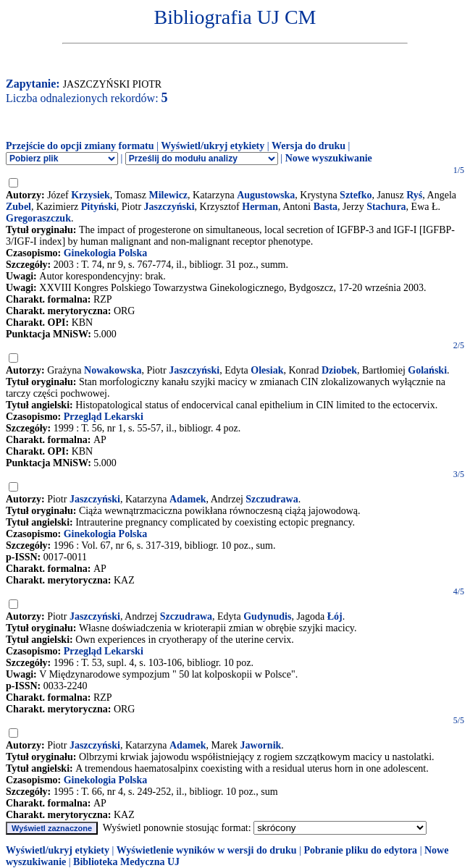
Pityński (99, 207)
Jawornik (261, 745)
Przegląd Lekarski (104, 417)
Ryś (414, 195)
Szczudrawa (272, 499)
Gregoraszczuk (38, 218)
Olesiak (267, 370)
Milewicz (168, 195)
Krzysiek (91, 195)
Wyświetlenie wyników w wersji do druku (207, 850)
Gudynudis (267, 616)
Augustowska (266, 195)
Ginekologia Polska (106, 253)
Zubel (18, 207)
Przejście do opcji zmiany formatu (80, 146)
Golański (427, 370)
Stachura (386, 207)
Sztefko (356, 195)
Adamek (188, 499)
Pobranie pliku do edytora (360, 850)
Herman (260, 207)
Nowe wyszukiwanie (329, 158)
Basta (326, 207)
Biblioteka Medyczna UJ (126, 862)
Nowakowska (113, 370)
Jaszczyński (169, 207)
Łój (335, 616)
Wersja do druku (309, 146)
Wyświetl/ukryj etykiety (213, 146)
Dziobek (339, 370)
